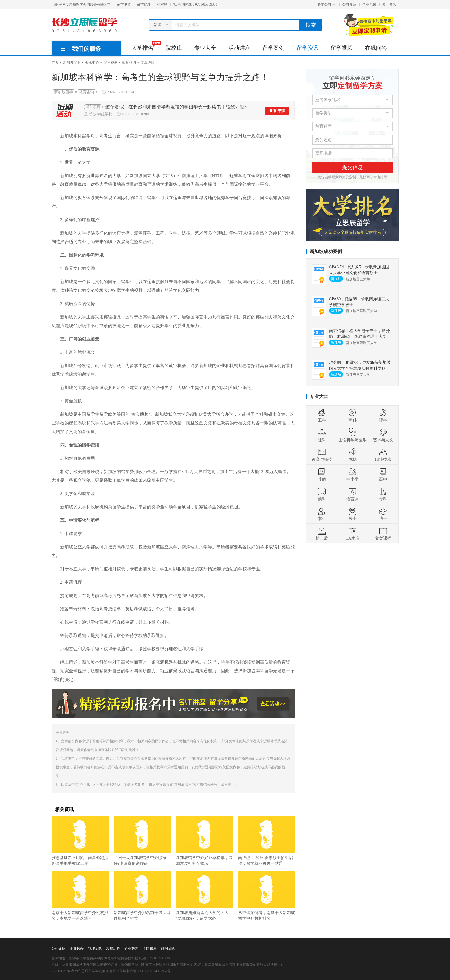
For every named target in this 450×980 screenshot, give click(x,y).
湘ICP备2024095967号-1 (156, 971)
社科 (322, 435)
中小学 (352, 475)
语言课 (352, 494)
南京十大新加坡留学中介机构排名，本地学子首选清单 (80, 896)
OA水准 (352, 534)
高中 (383, 475)
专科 (383, 494)
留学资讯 (308, 48)
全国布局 (150, 948)
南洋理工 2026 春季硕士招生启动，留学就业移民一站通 (267, 841)
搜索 (311, 25)
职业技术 (383, 455)
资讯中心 (92, 63)
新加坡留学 (72, 63)
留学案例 (273, 48)
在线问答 (376, 48)
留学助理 (144, 4)
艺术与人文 (383, 435)
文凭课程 (383, 534)
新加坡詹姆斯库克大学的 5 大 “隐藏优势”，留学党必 (204, 896)
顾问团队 (389, 4)
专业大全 (205, 48)
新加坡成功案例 (326, 251)
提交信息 (352, 167)
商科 (352, 415)
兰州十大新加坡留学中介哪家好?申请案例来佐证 (142, 841)
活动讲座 (239, 48)
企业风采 (369, 4)
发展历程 (113, 948)
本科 (322, 514)
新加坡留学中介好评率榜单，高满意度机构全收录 (204, 841)
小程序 (162, 4)
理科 (383, 415)
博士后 (322, 534)
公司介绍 (349, 4)
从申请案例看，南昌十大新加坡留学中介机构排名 (267, 896)
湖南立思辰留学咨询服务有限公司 (82, 4)
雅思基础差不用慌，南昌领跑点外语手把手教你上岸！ (80, 841)
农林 (352, 455)
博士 (383, 514)
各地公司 (326, 4)
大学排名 (145, 46)
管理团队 (95, 948)
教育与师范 (322, 455)
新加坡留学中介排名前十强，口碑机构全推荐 (142, 896)
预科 (322, 494)
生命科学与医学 (352, 435)
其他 (322, 475)
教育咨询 (129, 63)
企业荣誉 (131, 948)
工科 (322, 415)
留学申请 (124, 4)
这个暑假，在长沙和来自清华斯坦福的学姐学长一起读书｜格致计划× (176, 107)
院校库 (174, 48)
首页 (55, 63)
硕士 (352, 514)
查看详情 (277, 111)
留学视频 (342, 48)
